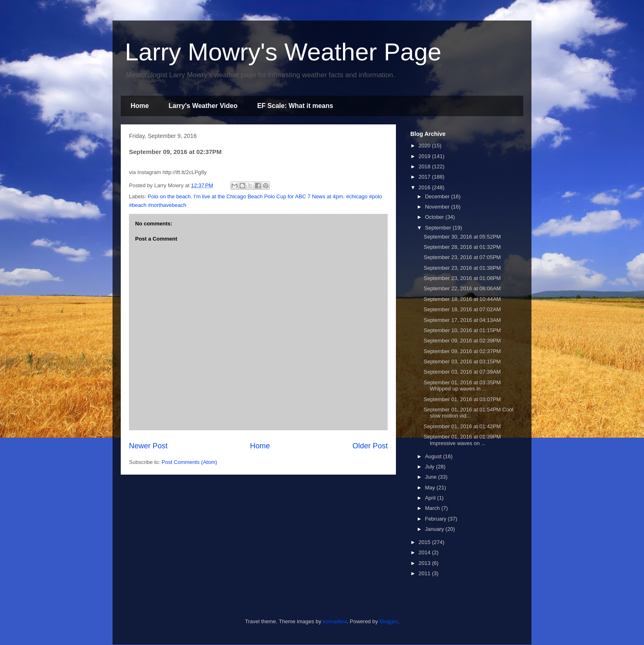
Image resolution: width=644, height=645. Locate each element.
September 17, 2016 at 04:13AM (462, 320)
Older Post (370, 446)
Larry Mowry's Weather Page (283, 52)
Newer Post (148, 446)
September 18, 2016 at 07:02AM (462, 309)
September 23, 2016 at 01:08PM (462, 278)
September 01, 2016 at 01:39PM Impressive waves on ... (462, 440)
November (438, 207)
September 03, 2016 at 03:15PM (462, 362)
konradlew (335, 621)
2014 (425, 552)
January (435, 529)
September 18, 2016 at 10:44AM (462, 299)
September (439, 228)
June (432, 477)
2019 (425, 156)
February (437, 519)
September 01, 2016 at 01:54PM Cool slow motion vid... (468, 413)
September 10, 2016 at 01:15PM (462, 330)
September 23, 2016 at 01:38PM (462, 268)
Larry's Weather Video (203, 106)
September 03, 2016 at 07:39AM (462, 372)
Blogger (389, 621)
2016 (425, 187)
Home (140, 106)
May (431, 488)
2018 (425, 166)
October (435, 217)
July (431, 467)
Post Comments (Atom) (190, 462)
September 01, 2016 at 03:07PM (462, 399)
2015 (425, 542)
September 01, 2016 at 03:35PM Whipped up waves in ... (462, 386)
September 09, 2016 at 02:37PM (462, 351)
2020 (425, 146)
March (433, 508)
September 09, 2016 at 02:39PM (462, 341)
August (434, 456)
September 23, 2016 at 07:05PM (462, 257)
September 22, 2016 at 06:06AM (462, 288)
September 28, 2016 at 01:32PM (462, 247)
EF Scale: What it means (295, 106)
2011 (425, 573)
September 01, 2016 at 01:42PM (462, 426)
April (431, 498)
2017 (425, 177)
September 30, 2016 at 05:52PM (462, 237)
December (438, 196)
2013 (425, 563)
